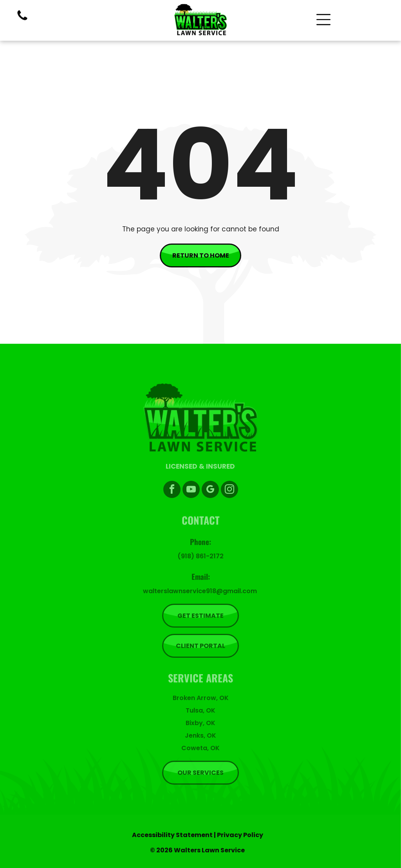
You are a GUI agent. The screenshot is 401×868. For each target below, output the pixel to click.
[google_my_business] (210, 490)
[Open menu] (323, 20)
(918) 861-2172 (200, 556)
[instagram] (229, 490)
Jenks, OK (200, 735)
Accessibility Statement (172, 835)
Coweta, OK (200, 748)
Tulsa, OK (200, 710)
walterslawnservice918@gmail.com (200, 591)
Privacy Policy (240, 835)
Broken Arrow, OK (201, 698)
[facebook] (172, 490)
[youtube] (191, 490)
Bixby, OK (200, 723)
